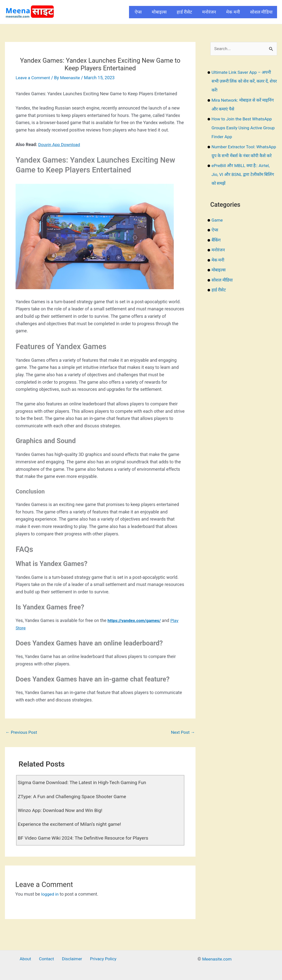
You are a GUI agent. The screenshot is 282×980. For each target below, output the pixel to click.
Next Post (183, 732)
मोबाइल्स (159, 12)
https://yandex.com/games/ (135, 620)
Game (217, 229)
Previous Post (22, 732)
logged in (50, 894)
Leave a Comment (33, 78)
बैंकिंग (216, 249)
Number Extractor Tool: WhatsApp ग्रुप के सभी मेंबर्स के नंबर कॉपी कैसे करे (242, 156)
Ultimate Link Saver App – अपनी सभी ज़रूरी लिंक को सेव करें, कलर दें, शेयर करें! (242, 81)
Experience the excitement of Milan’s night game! (71, 824)
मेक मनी (233, 12)
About (27, 959)
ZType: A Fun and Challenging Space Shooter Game (74, 797)
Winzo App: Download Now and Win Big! (62, 810)
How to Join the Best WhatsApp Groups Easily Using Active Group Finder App (243, 128)
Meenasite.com (217, 959)
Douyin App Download (60, 144)
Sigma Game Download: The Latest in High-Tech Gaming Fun (84, 783)
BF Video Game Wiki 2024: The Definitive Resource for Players (86, 838)
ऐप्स (138, 12)
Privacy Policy (101, 959)
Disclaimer (71, 959)
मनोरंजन (209, 12)
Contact (47, 959)
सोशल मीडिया (261, 12)
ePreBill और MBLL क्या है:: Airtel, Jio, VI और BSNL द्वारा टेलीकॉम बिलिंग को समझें (242, 183)
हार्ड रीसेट (184, 12)
